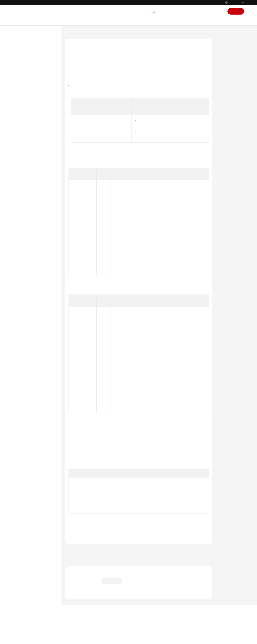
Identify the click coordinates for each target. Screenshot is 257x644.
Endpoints (23, 493)
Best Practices (26, 92)
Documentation (187, 11)
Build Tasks (31, 352)
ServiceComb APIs (31, 385)
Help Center (72, 34)
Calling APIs (28, 118)
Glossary (23, 466)
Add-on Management (37, 345)
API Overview (29, 111)
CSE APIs (26, 378)
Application (31, 141)
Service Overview (28, 59)
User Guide (24, 79)
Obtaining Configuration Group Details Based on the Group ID (43, 321)
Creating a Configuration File (43, 190)
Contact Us (166, 11)
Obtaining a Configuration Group (41, 180)
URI (222, 72)
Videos (21, 448)
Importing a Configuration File (39, 200)
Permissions (25, 499)
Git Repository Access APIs (36, 372)
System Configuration (37, 365)
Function (225, 53)
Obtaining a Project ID (171, 210)
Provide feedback (136, 607)
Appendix (26, 415)
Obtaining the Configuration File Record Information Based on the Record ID (42, 291)
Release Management (37, 359)
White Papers (26, 486)
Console (205, 11)
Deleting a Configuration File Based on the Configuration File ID (43, 240)
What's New (25, 52)
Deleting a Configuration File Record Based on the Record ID (43, 307)
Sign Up (236, 11)
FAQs (20, 434)
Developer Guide (28, 85)
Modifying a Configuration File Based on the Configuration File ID (43, 256)
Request (224, 80)
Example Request (229, 96)
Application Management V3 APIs (37, 126)
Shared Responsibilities (32, 473)
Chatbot (73, 620)
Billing (21, 65)
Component (32, 148)
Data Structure (29, 398)
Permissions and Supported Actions (36, 406)
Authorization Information (227, 63)
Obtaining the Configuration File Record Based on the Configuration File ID (41, 274)
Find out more (137, 639)
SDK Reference (26, 428)
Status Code (226, 111)
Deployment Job (34, 155)
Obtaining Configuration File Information (43, 211)
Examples (26, 391)
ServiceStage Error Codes (87, 553)
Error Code (226, 119)
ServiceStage (90, 34)
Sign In (218, 11)
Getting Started (27, 72)
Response (225, 88)
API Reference (26, 98)
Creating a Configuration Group (43, 170)
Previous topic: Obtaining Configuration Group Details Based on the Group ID (115, 576)
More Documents (28, 441)
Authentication (140, 394)
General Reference (29, 460)
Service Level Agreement (33, 479)
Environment (32, 135)
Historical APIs (29, 421)
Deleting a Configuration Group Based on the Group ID (43, 335)
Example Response (230, 103)
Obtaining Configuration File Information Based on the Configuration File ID (43, 225)
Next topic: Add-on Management (87, 582)
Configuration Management (41, 161)
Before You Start (30, 105)
